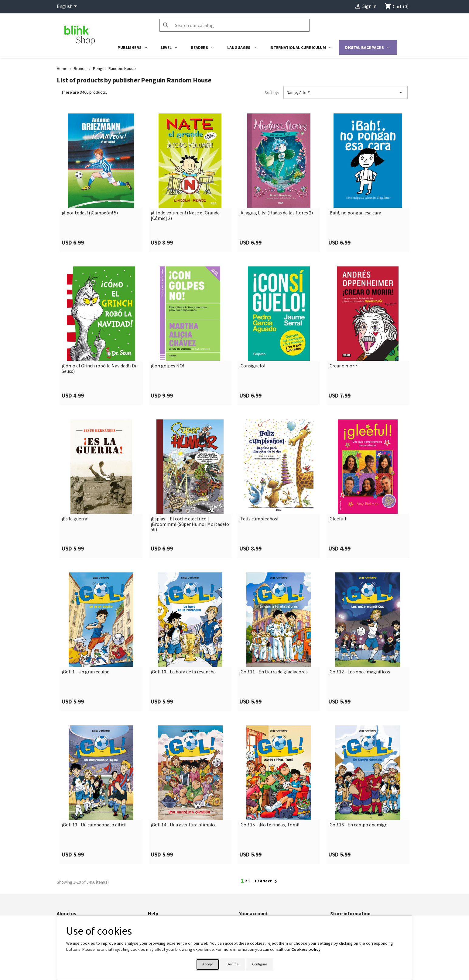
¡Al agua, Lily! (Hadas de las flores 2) (276, 213)
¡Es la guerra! (75, 519)
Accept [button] (208, 964)
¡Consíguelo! (252, 366)
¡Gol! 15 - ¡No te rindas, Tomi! (269, 825)
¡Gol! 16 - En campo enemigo (358, 825)
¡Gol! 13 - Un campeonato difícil (94, 825)
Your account (253, 913)
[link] (101, 183)
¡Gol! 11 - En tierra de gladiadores (274, 672)
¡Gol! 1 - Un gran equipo (86, 672)
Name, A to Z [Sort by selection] (346, 92)
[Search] (235, 25)
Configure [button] (260, 964)
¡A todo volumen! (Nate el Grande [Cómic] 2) (185, 215)
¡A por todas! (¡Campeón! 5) (90, 213)
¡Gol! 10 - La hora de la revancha (183, 672)
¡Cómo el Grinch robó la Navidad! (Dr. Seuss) (99, 368)
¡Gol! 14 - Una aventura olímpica (184, 825)
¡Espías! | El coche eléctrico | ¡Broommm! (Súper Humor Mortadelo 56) (190, 524)
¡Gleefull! (338, 519)
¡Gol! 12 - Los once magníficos (359, 672)
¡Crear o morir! (343, 366)
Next (271, 881)
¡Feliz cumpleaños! (259, 519)
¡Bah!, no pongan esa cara (355, 213)
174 (258, 881)
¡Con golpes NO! (167, 366)
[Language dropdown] (68, 7)
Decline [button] (233, 964)
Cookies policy (306, 949)
